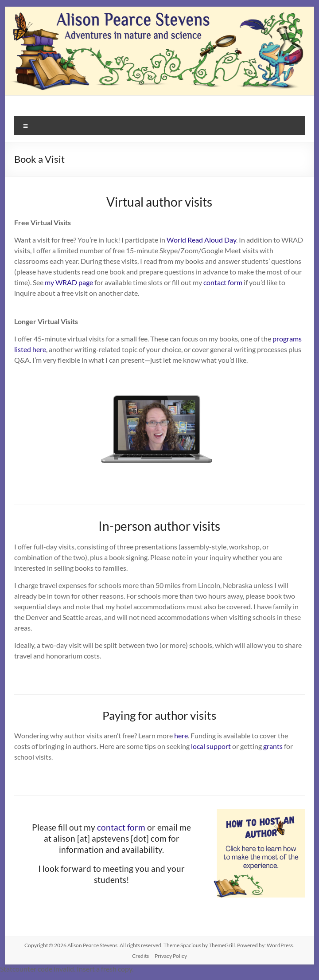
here (181, 735)
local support (211, 746)
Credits (140, 956)
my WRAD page (69, 282)
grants (273, 746)
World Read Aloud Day (201, 240)
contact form (223, 282)
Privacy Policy (171, 956)
